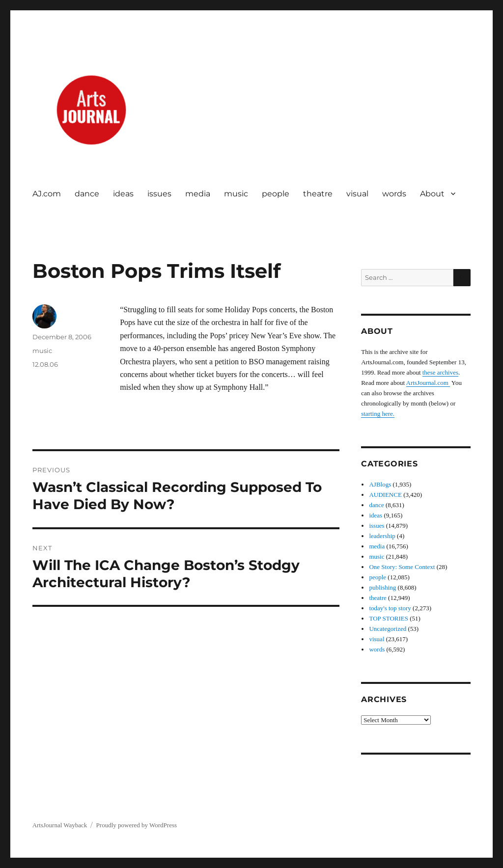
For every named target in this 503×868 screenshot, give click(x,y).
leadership (382, 536)
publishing (382, 587)
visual (357, 194)
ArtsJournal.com (428, 383)
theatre (318, 194)
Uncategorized (388, 629)
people (276, 194)
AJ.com (47, 194)
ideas (123, 194)
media (198, 194)
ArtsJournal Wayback (60, 825)
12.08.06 (45, 364)
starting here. (378, 414)
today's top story (390, 608)
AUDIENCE (385, 495)
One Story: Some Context (402, 567)
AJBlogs (380, 484)
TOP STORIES (389, 618)
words (394, 194)
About (432, 194)
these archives (440, 372)
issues (159, 194)
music (236, 194)
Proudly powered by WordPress (137, 825)
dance (87, 194)
